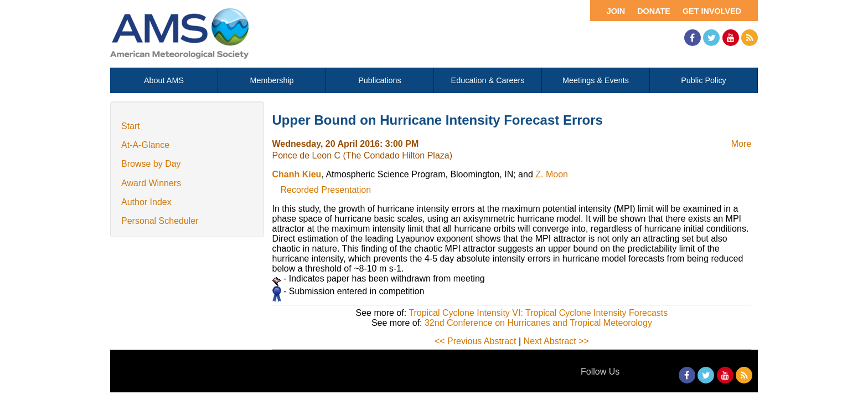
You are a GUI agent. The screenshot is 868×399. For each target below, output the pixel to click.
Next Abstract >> (556, 341)
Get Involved (712, 11)
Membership (272, 80)
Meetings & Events (596, 80)
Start (131, 126)
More (741, 144)
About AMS (164, 80)
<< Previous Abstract (476, 341)
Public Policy (704, 80)
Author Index (146, 202)
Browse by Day (151, 164)
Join (616, 11)
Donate (654, 11)
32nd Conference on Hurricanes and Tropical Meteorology (538, 323)
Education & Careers (488, 80)
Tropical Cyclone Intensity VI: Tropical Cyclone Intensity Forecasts (538, 313)
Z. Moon (552, 174)
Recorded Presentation (326, 190)
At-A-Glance (145, 145)
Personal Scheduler (160, 221)
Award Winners (151, 183)
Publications (380, 80)
